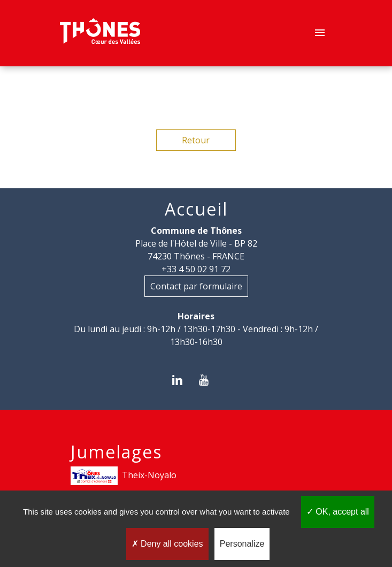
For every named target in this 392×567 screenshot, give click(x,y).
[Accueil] (100, 33)
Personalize (242, 544)
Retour (196, 140)
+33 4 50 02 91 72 (196, 269)
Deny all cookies (167, 544)
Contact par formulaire (196, 286)
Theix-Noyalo (124, 476)
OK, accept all (338, 512)
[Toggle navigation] (320, 33)
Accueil (196, 209)
